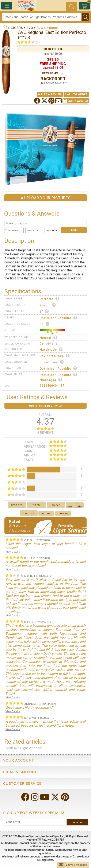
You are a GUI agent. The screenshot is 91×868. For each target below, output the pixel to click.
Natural (49, 337)
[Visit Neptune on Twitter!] (56, 798)
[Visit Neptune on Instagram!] (35, 798)
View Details (13, 552)
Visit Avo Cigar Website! (24, 748)
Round (48, 305)
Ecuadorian (52, 362)
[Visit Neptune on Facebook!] (26, 798)
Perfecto (50, 299)
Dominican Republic (58, 318)
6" (44, 311)
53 (45, 324)
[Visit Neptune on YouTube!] (45, 798)
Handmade (51, 349)
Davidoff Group (55, 356)
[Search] (42, 17)
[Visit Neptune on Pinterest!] (65, 798)
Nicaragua (51, 380)
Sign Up (77, 822)
